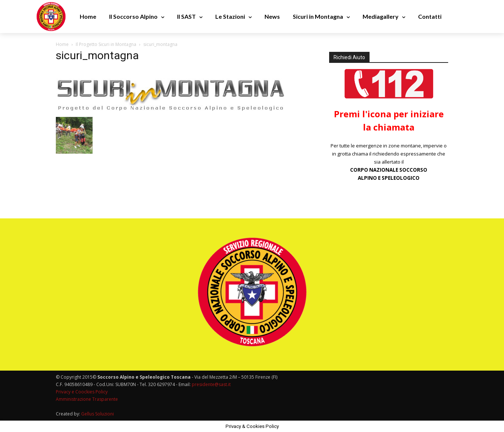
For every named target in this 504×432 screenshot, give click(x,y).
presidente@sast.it (211, 384)
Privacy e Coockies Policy (82, 392)
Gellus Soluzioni (98, 414)
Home (62, 44)
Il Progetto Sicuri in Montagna (106, 44)
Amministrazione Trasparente (87, 399)
